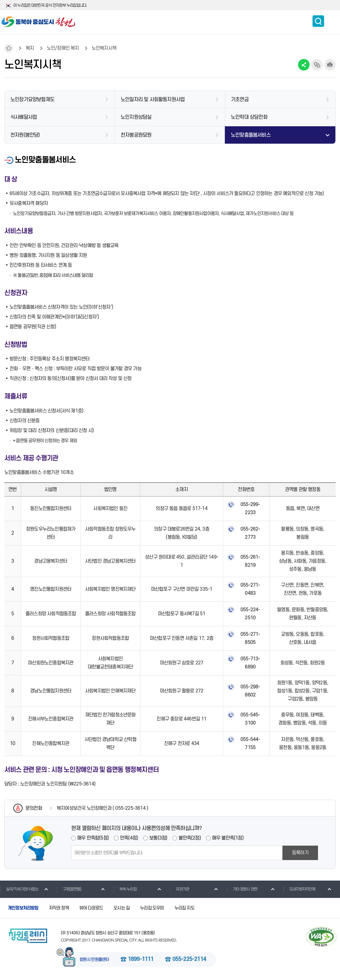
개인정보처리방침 (23, 908)
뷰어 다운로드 (91, 908)
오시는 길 (122, 908)
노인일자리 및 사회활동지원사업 (153, 100)
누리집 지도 (184, 908)
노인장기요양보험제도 (32, 100)
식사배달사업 (24, 117)
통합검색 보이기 (318, 21)
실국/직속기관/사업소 (19, 889)
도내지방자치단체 (299, 889)
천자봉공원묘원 (136, 135)
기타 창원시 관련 (242, 889)
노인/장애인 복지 (63, 48)
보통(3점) (158, 838)
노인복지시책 (104, 48)
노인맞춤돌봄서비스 (251, 135)
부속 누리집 (125, 889)
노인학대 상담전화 (249, 117)
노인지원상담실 (136, 117)
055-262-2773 (250, 533)
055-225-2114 (189, 959)
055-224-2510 (250, 614)
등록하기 (300, 853)
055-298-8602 (250, 691)
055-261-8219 (250, 561)
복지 (30, 48)
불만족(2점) (190, 838)
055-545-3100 (250, 719)
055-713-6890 (250, 663)
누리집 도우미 (152, 908)
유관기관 (179, 889)
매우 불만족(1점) (228, 838)
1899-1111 (141, 959)
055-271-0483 (250, 589)
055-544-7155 (250, 744)
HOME (9, 48)
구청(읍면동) (69, 889)
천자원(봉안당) (25, 135)
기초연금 (240, 100)
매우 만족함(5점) (93, 838)
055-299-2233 (250, 509)
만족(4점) (129, 838)
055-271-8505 (250, 638)
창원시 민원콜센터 (94, 960)
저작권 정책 (59, 908)
